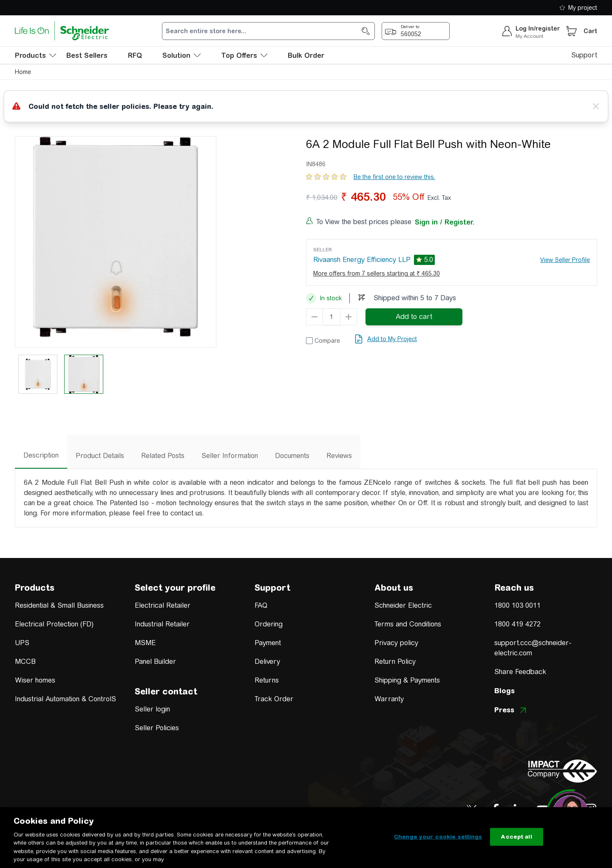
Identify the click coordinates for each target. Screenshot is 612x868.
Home (23, 72)
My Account (529, 36)
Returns (267, 680)
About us (394, 588)
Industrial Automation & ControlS (65, 699)
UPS (22, 643)
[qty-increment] (348, 317)
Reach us (514, 588)
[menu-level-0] (35, 55)
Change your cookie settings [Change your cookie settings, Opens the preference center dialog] (438, 837)
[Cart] (572, 31)
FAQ (261, 605)
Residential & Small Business (59, 605)
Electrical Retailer (163, 605)
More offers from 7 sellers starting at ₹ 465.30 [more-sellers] (377, 273)
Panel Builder (155, 662)
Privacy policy (396, 643)
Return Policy (395, 662)
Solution (181, 55)
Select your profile (175, 588)
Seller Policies (157, 728)
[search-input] (264, 31)
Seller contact (166, 691)
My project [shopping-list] (578, 8)
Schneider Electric (403, 605)
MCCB (25, 662)
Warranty (389, 699)
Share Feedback (520, 672)
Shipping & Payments (407, 680)
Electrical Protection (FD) (54, 624)
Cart (590, 31)
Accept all (516, 837)
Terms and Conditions (408, 624)
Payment (268, 643)
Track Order (274, 699)
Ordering (269, 624)
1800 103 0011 (517, 605)
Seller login (152, 709)
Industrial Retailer (162, 624)
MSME (145, 643)
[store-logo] (62, 31)
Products (35, 588)
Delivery (267, 662)
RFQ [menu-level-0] (135, 55)
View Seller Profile (565, 260)
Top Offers (244, 55)
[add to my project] (385, 339)
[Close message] (596, 106)
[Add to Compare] (323, 341)
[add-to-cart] (414, 317)
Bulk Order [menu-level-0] (306, 55)
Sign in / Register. (445, 222)
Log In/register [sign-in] (538, 28)
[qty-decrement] (314, 317)
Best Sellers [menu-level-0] (87, 55)
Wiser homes (35, 680)
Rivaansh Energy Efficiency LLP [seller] (362, 260)
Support (584, 55)
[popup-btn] (416, 31)
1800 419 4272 (517, 624)
